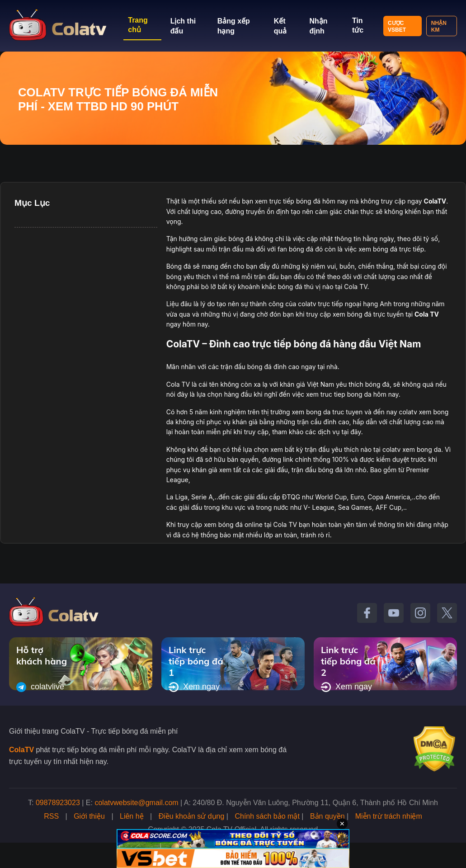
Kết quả (280, 26)
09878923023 (58, 803)
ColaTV (21, 750)
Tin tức (358, 25)
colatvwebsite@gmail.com (136, 803)
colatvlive (40, 687)
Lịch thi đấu (183, 26)
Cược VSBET (397, 26)
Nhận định (318, 26)
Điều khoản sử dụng (192, 816)
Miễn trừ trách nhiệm (389, 816)
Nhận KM (439, 26)
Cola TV (427, 314)
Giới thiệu (89, 816)
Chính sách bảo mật (267, 816)
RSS (51, 816)
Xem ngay (194, 687)
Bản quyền (327, 816)
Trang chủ (138, 25)
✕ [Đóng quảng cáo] (342, 824)
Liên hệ (132, 816)
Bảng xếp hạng (234, 26)
